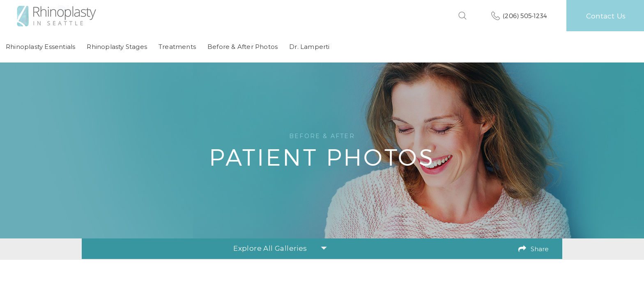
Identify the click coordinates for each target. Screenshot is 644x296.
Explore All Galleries (280, 248)
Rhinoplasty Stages (117, 47)
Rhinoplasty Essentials (40, 47)
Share (540, 249)
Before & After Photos (243, 47)
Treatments (177, 47)
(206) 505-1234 (525, 16)
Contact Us (606, 16)
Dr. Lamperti (309, 47)
